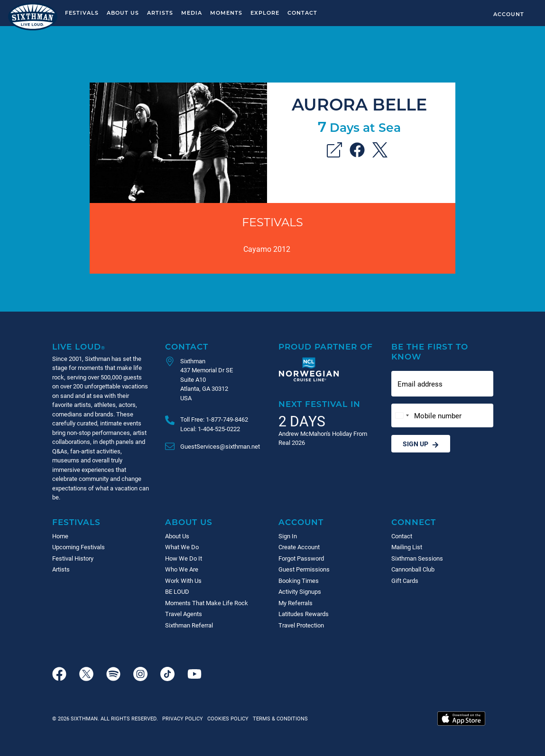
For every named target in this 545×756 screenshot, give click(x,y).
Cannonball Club (413, 569)
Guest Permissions (304, 569)
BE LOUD (177, 591)
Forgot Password (301, 558)
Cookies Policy (226, 718)
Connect (414, 522)
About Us (123, 13)
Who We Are (182, 569)
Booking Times (299, 581)
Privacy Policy (183, 718)
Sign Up (421, 444)
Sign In (288, 536)
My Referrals (296, 603)
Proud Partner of (326, 346)
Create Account (299, 547)
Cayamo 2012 (267, 249)
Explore (265, 13)
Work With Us (183, 581)
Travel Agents (184, 614)
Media (192, 13)
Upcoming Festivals (79, 547)
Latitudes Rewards (304, 614)
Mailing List (407, 547)
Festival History (73, 558)
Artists (160, 13)
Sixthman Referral (189, 625)
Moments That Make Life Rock (207, 603)
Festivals (82, 13)
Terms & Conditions (279, 718)
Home (60, 536)
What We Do (182, 547)
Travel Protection (301, 625)
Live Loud (79, 346)
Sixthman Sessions (417, 558)
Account (509, 14)
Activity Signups (300, 591)
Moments (226, 13)
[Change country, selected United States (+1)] (402, 416)
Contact (302, 13)
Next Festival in (319, 404)
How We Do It (184, 558)
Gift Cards (405, 581)
